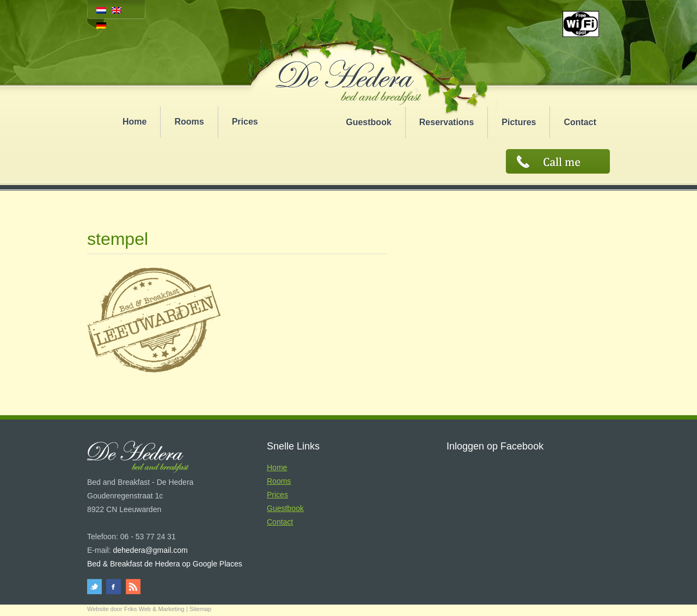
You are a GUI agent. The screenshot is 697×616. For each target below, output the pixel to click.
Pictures (519, 122)
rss (132, 587)
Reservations (447, 122)
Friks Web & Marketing (154, 609)
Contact (580, 122)
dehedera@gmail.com (150, 550)
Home (134, 122)
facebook (114, 587)
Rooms (189, 122)
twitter (96, 587)
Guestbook (369, 122)
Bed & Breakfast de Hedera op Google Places (165, 564)
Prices (245, 122)
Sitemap (200, 609)
